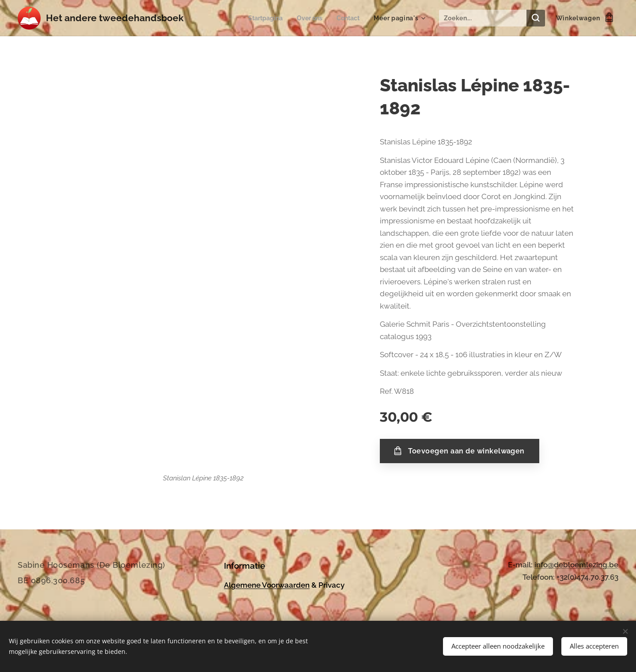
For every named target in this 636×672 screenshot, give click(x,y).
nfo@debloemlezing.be (577, 565)
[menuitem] (262, 18)
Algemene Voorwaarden (267, 585)
